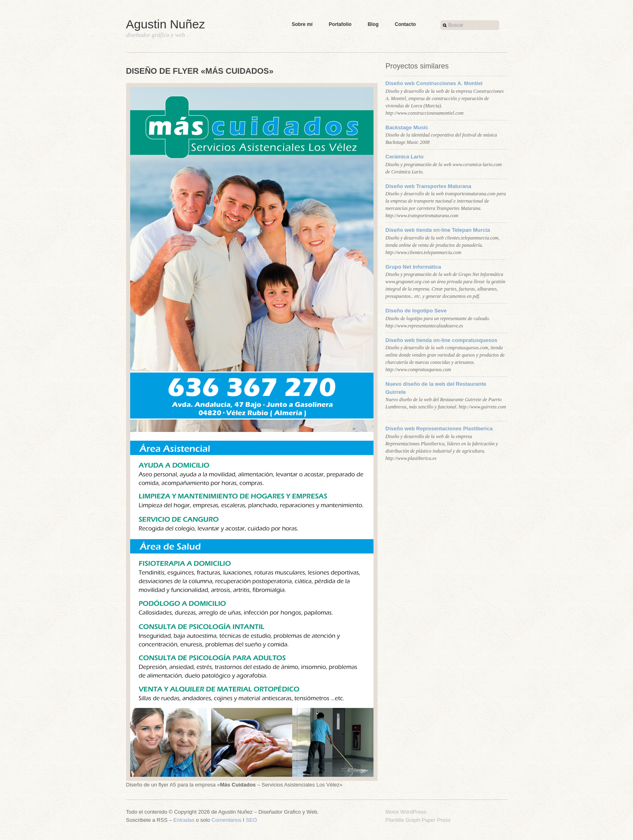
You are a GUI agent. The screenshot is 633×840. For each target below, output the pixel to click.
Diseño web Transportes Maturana (429, 186)
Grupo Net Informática (413, 267)
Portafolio (340, 24)
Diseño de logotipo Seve (416, 311)
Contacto (406, 24)
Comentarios (227, 820)
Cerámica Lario (405, 157)
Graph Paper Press (428, 820)
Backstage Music (407, 127)
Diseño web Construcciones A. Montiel (434, 83)
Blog (373, 24)
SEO (251, 820)
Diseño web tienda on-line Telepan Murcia (438, 230)
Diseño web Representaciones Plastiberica (439, 429)
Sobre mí (302, 24)
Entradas (184, 820)
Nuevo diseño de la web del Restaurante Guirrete (436, 388)
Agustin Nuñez (166, 24)
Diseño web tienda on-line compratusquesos (442, 340)
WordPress (413, 812)
